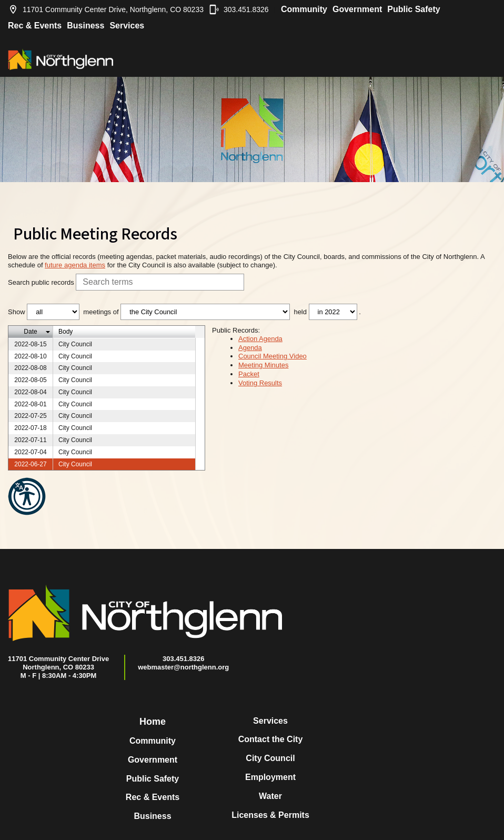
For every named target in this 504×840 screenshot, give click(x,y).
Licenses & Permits (270, 815)
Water (270, 796)
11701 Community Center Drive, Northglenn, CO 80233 (106, 9)
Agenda (250, 348)
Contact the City (271, 739)
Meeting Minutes (263, 365)
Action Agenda (260, 339)
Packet (249, 374)
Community (304, 9)
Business (85, 26)
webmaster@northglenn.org (183, 667)
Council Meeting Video (273, 356)
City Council (270, 758)
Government (357, 9)
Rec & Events (35, 26)
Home (153, 722)
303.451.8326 (239, 9)
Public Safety (414, 9)
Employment (270, 777)
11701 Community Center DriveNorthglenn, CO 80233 (58, 663)
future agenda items (75, 265)
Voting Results (260, 383)
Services (127, 26)
